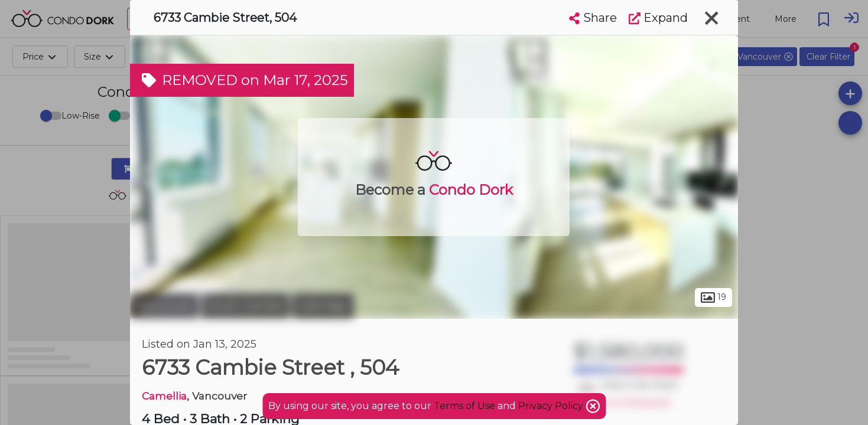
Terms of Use (464, 406)
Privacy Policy (552, 406)
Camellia (164, 396)
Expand (658, 18)
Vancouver (164, 306)
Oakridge (323, 306)
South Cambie (246, 306)
